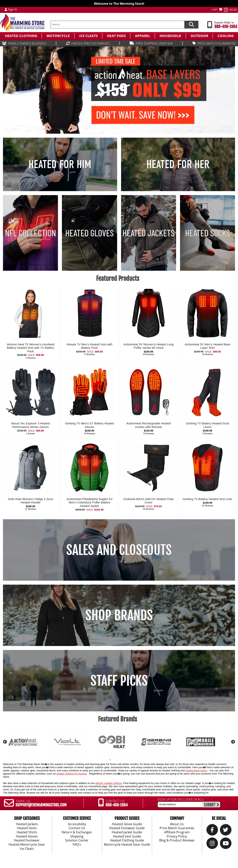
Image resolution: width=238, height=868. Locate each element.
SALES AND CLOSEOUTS (119, 550)
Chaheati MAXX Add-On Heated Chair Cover (148, 501)
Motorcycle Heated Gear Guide (127, 845)
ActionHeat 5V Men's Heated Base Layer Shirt (208, 346)
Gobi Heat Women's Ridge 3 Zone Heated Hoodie (31, 501)
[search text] (117, 25)
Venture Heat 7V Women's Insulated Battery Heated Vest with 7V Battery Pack (30, 348)
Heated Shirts (27, 832)
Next (233, 742)
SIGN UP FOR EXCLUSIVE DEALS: (181, 799)
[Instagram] (212, 844)
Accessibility (77, 824)
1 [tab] (110, 760)
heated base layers (196, 770)
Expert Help (224, 22)
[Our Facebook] (212, 830)
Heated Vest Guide (127, 836)
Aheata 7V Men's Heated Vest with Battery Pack (90, 346)
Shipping (77, 836)
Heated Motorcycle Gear (27, 845)
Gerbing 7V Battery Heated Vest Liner (208, 499)
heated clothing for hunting (72, 774)
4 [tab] (128, 760)
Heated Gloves (27, 836)
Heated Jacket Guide (127, 832)
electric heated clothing (108, 783)
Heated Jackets (27, 824)
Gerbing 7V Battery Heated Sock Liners (208, 425)
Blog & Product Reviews (177, 840)
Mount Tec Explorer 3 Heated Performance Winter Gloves (31, 425)
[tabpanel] (30, 742)
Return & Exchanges (77, 832)
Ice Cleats (27, 849)
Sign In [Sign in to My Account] (13, 9)
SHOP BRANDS (119, 615)
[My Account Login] (6, 9)
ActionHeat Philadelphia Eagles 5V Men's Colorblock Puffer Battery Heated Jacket (90, 502)
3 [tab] (122, 760)
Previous (5, 742)
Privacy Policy (177, 836)
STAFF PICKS (119, 681)
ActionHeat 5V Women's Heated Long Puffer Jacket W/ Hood (148, 346)
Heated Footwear (27, 840)
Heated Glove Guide (127, 824)
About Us (177, 824)
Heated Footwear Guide (127, 828)
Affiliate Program (177, 832)
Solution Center (77, 840)
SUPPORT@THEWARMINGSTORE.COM (41, 805)
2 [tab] (116, 760)
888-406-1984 (226, 27)
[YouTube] (226, 844)
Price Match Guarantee (177, 828)
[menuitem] (21, 36)
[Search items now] (191, 25)
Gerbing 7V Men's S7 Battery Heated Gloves (90, 425)
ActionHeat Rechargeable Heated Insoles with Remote (148, 425)
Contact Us (77, 828)
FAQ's (77, 845)
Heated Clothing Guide (127, 840)
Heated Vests (27, 828)
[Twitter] (226, 830)
